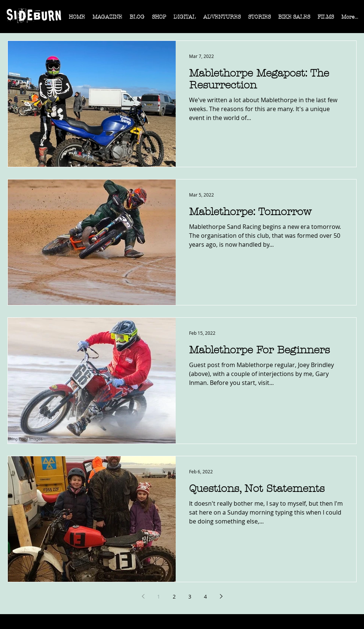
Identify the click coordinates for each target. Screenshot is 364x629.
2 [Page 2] (174, 596)
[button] (107, 19)
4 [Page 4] (205, 596)
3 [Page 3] (190, 596)
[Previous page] (143, 596)
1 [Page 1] (159, 596)
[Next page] (221, 596)
